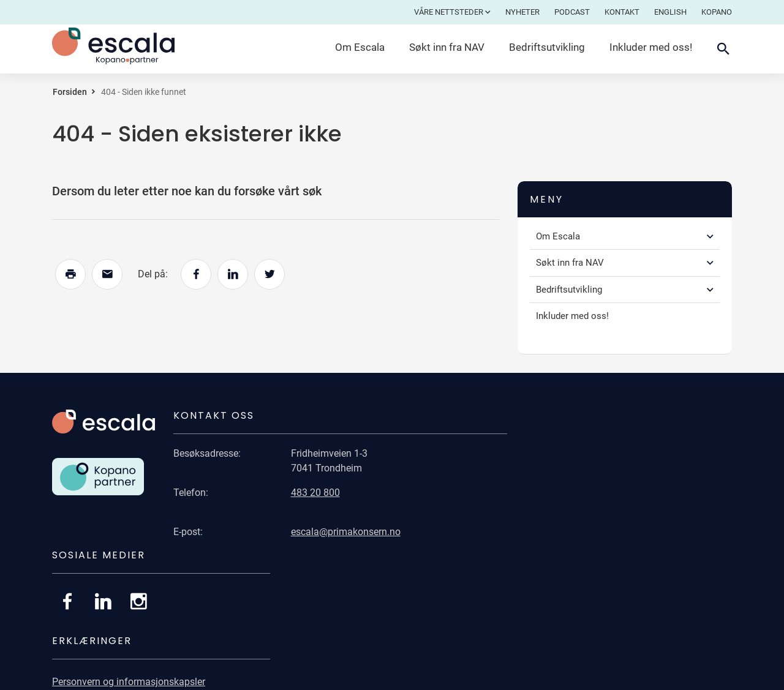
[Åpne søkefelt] (723, 49)
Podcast (572, 12)
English (670, 12)
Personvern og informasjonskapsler (594, 542)
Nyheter (522, 12)
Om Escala (360, 47)
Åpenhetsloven (549, 614)
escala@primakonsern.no (340, 532)
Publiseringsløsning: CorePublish (661, 676)
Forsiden (70, 92)
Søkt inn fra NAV (447, 47)
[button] (710, 236)
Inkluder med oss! (651, 47)
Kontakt (622, 12)
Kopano (717, 12)
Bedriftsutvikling (547, 47)
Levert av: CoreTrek (541, 676)
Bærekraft (539, 590)
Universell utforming (561, 566)
